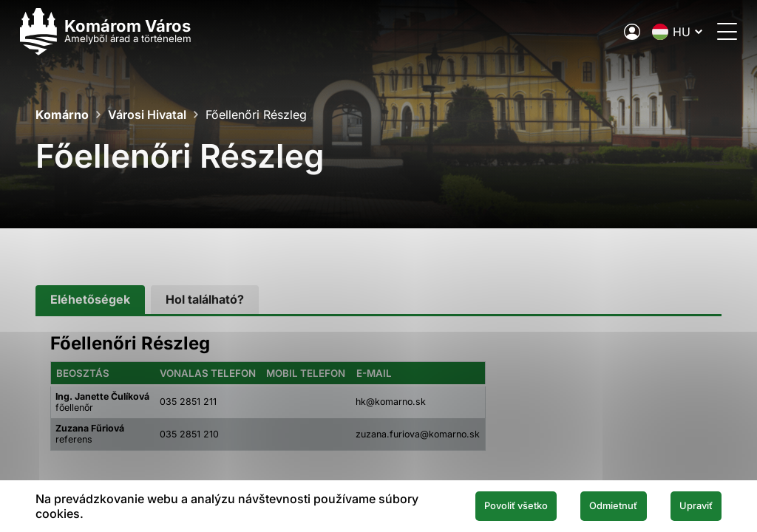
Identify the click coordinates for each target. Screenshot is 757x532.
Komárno (62, 115)
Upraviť (690, 505)
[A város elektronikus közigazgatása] (617, 32)
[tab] (90, 299)
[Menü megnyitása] (712, 31)
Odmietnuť (595, 505)
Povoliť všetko (482, 505)
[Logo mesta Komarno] (121, 31)
